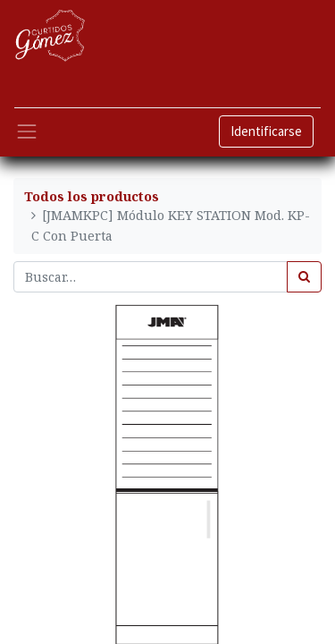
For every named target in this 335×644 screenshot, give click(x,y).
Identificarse (266, 131)
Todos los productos (92, 196)
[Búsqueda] (304, 277)
